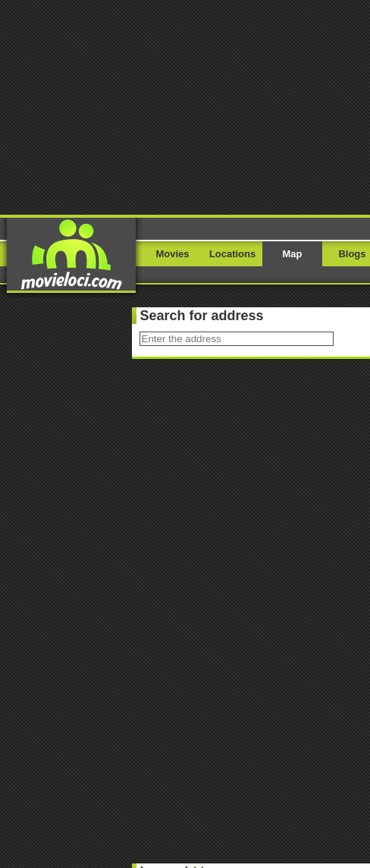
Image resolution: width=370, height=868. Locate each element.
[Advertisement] (185, 106)
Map (293, 254)
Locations (232, 254)
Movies (173, 254)
